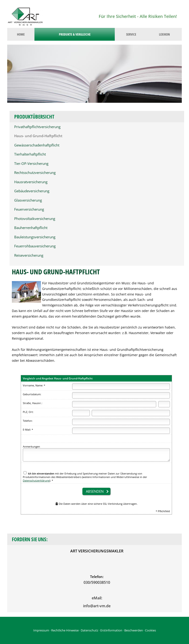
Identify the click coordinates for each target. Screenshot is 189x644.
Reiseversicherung (29, 255)
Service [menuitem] (131, 34)
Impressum (41, 630)
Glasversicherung (28, 200)
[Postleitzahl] (81, 413)
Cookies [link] (150, 630)
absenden (95, 491)
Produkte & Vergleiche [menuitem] (75, 34)
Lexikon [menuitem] (164, 34)
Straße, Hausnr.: (33, 403)
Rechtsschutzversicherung (35, 173)
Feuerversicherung (29, 209)
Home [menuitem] (21, 34)
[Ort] (131, 413)
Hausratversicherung (31, 182)
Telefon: (28, 421)
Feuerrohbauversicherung (35, 246)
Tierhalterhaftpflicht (30, 154)
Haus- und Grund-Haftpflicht (38, 136)
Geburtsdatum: (32, 394)
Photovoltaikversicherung (35, 219)
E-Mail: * (28, 430)
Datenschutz (89, 630)
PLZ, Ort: (28, 412)
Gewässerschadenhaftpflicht (37, 145)
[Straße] (114, 404)
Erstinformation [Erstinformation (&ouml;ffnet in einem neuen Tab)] (111, 630)
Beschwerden (134, 630)
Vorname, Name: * (34, 385)
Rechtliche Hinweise (65, 630)
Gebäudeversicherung (32, 191)
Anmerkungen (31, 446)
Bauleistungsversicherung (35, 237)
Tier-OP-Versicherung (31, 164)
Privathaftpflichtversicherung (37, 127)
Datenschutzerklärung (36, 480)
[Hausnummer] (164, 404)
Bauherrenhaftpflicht (31, 228)
